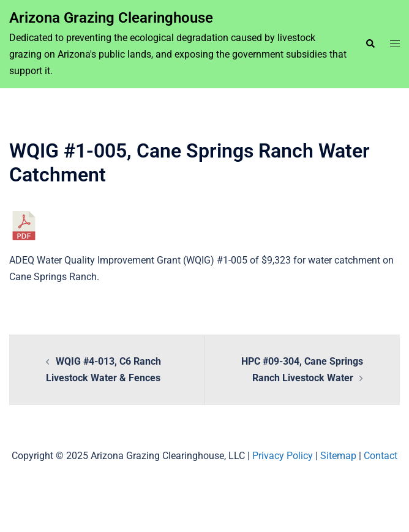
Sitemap (338, 456)
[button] (370, 44)
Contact (381, 456)
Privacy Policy (283, 456)
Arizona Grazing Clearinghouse (111, 18)
